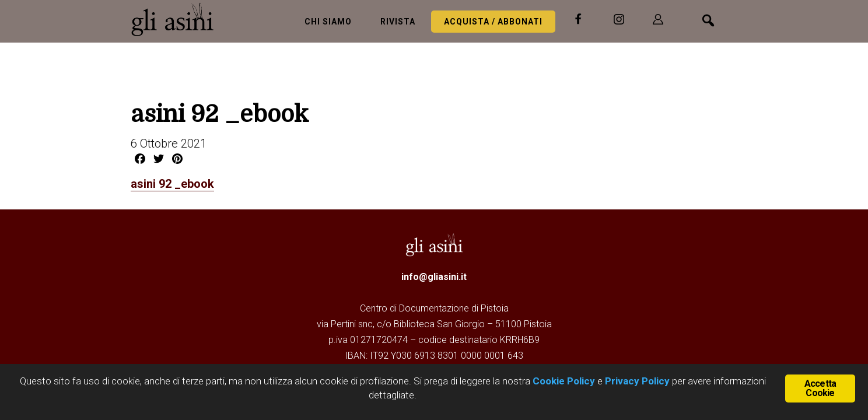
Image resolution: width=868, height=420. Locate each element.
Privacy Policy (637, 381)
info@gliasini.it (434, 277)
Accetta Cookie (820, 388)
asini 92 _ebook (172, 184)
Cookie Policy (563, 381)
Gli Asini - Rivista (177, 19)
